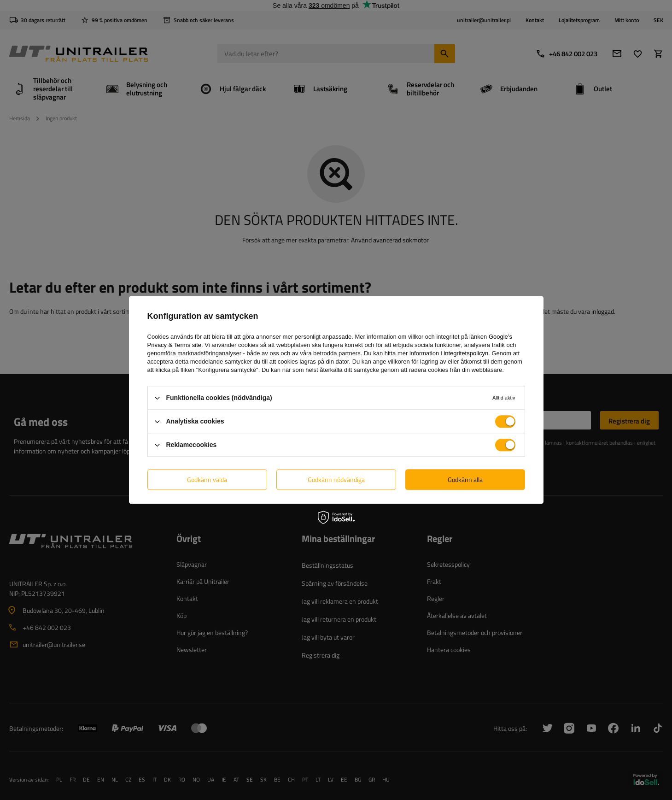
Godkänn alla (465, 479)
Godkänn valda (207, 479)
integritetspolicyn (466, 353)
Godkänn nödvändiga (336, 479)
